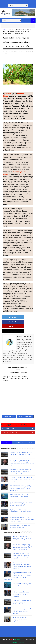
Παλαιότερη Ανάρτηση (25, 412)
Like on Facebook (18, 424)
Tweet (11, 321)
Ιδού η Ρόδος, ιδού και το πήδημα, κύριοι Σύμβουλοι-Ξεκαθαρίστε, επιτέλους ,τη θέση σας (21, 467)
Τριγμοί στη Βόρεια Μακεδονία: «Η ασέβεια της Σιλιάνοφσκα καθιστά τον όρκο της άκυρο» (22, 475)
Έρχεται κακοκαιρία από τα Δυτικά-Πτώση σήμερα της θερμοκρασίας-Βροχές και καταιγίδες (21, 500)
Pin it (11, 326)
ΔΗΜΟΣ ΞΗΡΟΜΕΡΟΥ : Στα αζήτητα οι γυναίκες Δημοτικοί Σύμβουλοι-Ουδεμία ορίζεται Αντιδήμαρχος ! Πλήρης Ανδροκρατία (18, 572)
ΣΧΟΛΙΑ (29, 438)
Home (4, 30)
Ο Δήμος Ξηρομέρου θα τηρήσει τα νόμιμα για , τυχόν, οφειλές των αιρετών (21, 450)
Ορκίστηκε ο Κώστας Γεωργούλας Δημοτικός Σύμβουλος (20, 615)
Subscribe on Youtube (18, 428)
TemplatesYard (19, 635)
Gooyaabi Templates (18, 638)
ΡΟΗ (6, 438)
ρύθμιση (8, 98)
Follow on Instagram (18, 432)
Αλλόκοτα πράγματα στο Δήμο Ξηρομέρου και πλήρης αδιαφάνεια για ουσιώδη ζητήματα (22, 515)
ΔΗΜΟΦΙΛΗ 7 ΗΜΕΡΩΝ (18, 439)
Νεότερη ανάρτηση (9, 412)
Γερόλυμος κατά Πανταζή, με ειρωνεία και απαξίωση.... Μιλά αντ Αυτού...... (22, 598)
